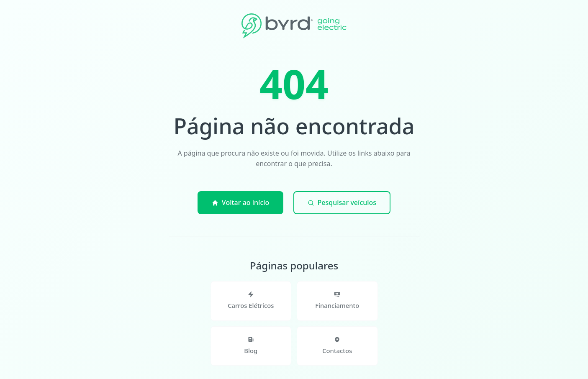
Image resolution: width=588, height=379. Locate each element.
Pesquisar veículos (342, 202)
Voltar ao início (241, 202)
